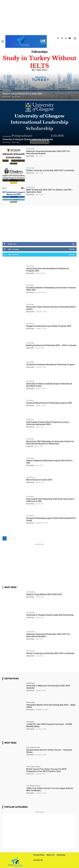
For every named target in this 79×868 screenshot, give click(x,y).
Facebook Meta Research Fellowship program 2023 (49, 403)
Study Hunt (30, 774)
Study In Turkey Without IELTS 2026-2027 (44, 594)
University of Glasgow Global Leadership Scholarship (50, 615)
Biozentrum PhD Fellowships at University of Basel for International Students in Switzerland (50, 443)
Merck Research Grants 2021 (39, 480)
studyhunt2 (30, 446)
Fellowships (30, 266)
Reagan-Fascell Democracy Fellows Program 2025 (49, 326)
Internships (30, 722)
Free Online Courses (33, 747)
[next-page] (15, 538)
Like (73, 244)
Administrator (30, 156)
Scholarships (7, 91)
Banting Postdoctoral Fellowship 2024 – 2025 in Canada (51, 345)
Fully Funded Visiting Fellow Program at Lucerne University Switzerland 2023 (48, 423)
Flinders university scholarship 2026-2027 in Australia (50, 170)
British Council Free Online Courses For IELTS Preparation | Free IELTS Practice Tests (46, 770)
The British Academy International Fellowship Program (50, 365)
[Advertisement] (39, 18)
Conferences (31, 477)
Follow (72, 249)
